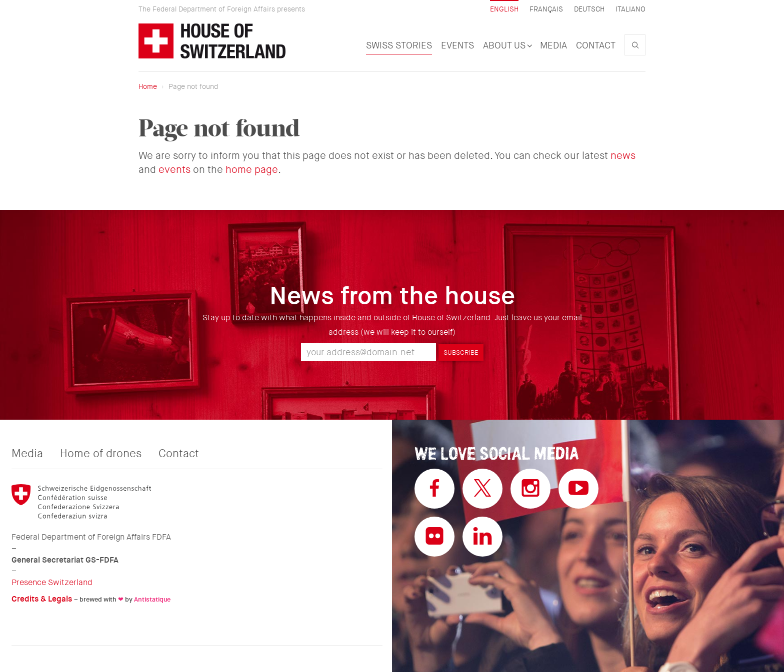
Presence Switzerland (52, 582)
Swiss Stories (399, 45)
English (504, 9)
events (174, 170)
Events (457, 45)
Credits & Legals (42, 599)
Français (546, 9)
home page (252, 170)
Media (553, 45)
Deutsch (589, 9)
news (623, 156)
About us (507, 45)
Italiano (630, 9)
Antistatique (152, 599)
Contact (596, 45)
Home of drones (101, 454)
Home (148, 86)
